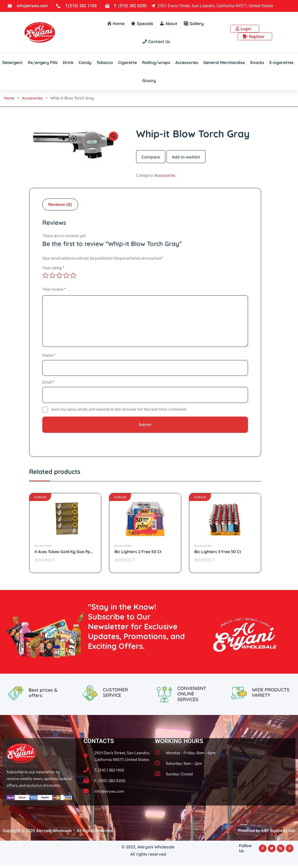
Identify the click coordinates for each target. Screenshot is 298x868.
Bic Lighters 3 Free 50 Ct (218, 554)
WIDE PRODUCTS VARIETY (271, 715)
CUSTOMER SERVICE (115, 715)
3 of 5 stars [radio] (59, 276)
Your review (54, 290)
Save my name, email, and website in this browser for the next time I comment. (119, 411)
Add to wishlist (186, 157)
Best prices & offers (43, 716)
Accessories (33, 98)
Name (49, 356)
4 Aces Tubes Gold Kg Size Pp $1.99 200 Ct (63, 554)
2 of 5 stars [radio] (52, 276)
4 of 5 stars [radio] (66, 276)
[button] (113, 136)
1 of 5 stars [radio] (45, 276)
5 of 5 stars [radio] (73, 276)
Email (48, 383)
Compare (151, 157)
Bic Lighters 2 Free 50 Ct (138, 554)
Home (9, 98)
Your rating (53, 268)
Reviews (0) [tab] (61, 205)
